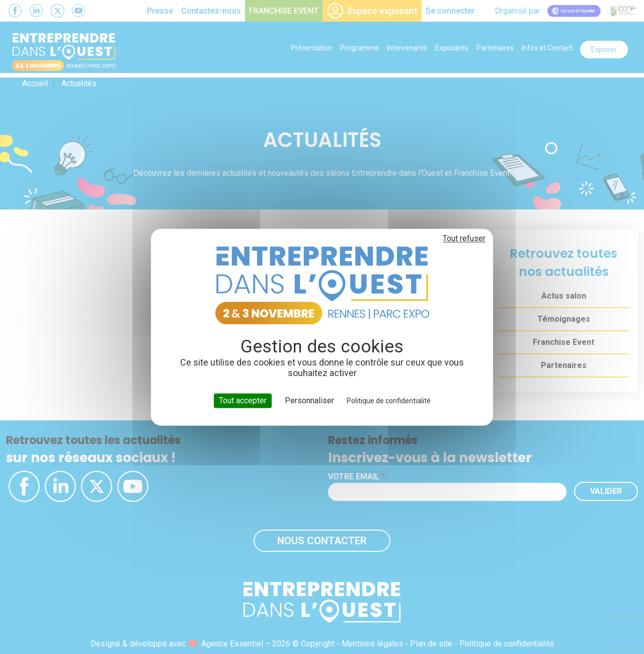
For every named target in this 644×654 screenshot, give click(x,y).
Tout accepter (243, 401)
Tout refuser (464, 238)
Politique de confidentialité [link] (389, 401)
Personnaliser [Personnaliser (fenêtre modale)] (309, 401)
